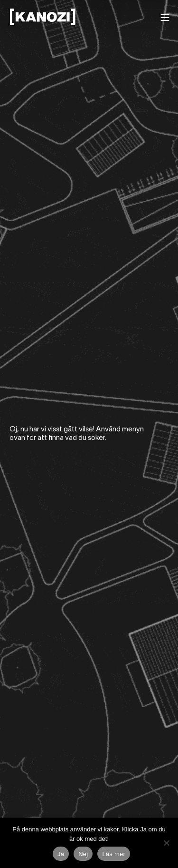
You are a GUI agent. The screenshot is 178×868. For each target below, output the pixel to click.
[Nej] (166, 843)
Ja (61, 854)
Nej (83, 854)
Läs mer (114, 854)
